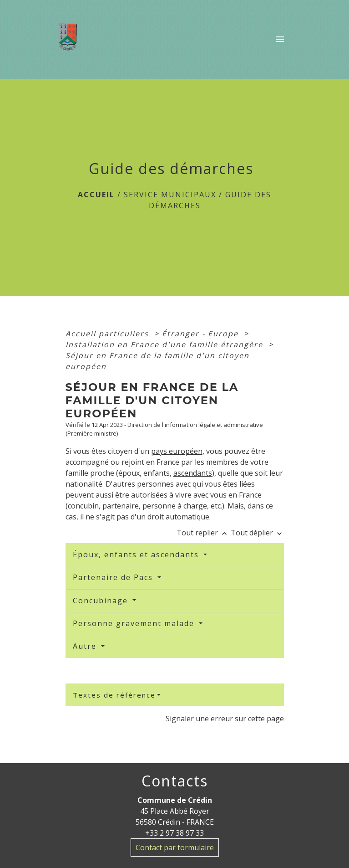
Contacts (175, 781)
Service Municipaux (170, 195)
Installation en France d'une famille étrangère (166, 344)
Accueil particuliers (109, 334)
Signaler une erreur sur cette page (225, 719)
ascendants (193, 473)
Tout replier (204, 533)
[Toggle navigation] (280, 40)
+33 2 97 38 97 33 (174, 833)
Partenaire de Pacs (114, 577)
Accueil (96, 195)
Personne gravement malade (135, 623)
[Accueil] (71, 40)
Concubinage (102, 601)
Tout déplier (257, 533)
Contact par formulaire (175, 847)
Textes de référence (114, 695)
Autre (86, 646)
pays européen (177, 451)
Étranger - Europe (202, 334)
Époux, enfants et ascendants (137, 555)
